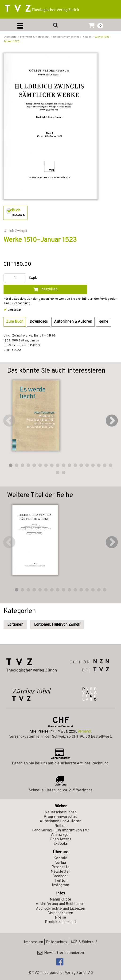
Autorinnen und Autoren (60, 821)
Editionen (15, 625)
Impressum (33, 942)
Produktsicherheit (60, 922)
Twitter (61, 881)
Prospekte (60, 867)
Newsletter (60, 872)
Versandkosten (61, 913)
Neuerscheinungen (61, 812)
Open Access (60, 839)
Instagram (60, 885)
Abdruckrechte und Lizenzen (60, 909)
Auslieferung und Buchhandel (61, 904)
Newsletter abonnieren (61, 953)
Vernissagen (60, 835)
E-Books (61, 844)
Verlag (60, 863)
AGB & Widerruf (84, 942)
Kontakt (61, 858)
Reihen (60, 826)
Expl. (33, 278)
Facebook (60, 876)
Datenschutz (57, 942)
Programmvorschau (60, 817)
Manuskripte (60, 900)
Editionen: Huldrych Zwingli (57, 625)
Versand (84, 732)
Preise (60, 918)
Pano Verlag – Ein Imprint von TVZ (61, 830)
